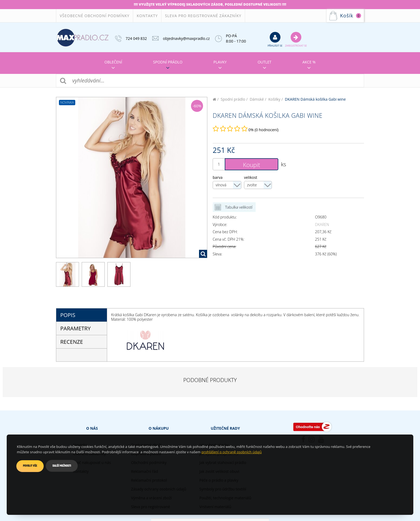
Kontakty (147, 16)
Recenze (72, 342)
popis (68, 315)
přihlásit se (275, 39)
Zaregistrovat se (296, 39)
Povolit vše (30, 466)
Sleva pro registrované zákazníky (203, 16)
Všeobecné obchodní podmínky (95, 16)
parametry (75, 328)
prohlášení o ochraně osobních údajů (232, 452)
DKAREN (322, 224)
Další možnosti (62, 466)
